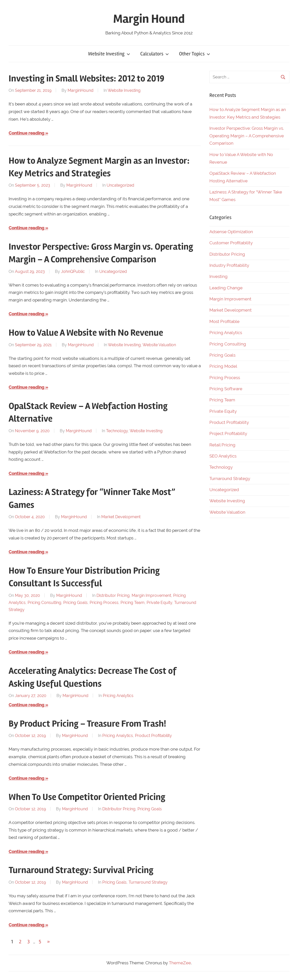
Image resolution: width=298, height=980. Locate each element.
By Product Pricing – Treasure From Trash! (87, 724)
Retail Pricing (222, 445)
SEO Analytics (223, 456)
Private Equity (159, 603)
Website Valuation (159, 345)
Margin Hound (149, 19)
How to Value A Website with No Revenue (86, 333)
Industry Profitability (229, 265)
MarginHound (81, 90)
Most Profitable (224, 321)
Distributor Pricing (113, 595)
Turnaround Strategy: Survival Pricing (81, 870)
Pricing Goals (75, 603)
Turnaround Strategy (148, 882)
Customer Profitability (231, 243)
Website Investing (109, 54)
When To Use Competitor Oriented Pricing (87, 797)
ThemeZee (180, 963)
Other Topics (195, 54)
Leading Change (226, 288)
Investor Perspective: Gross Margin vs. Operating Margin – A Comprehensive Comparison (247, 136)
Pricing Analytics (118, 696)
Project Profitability (228, 433)
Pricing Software (226, 389)
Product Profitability (153, 736)
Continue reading (26, 133)
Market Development (121, 517)
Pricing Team (133, 603)
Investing (218, 276)
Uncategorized (120, 185)
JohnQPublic (73, 271)
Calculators (155, 54)
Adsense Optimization (231, 232)
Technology (117, 431)
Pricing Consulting (44, 603)
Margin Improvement (151, 595)
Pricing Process (104, 603)
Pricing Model (223, 366)
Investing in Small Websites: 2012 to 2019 (86, 79)
